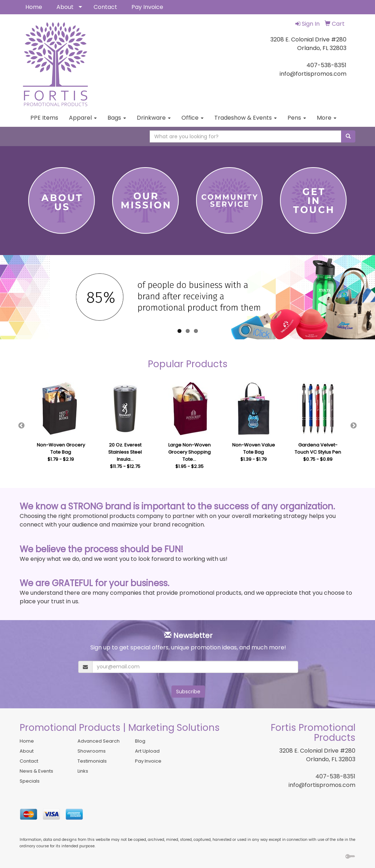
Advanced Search (99, 741)
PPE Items (44, 118)
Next (354, 426)
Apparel (83, 118)
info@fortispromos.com (322, 785)
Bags (117, 118)
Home (34, 7)
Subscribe (188, 692)
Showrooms (92, 751)
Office (192, 118)
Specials (30, 781)
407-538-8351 (335, 776)
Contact (105, 7)
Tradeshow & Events (246, 118)
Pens (297, 118)
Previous (21, 426)
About (65, 7)
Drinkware (154, 118)
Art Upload (147, 751)
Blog (140, 741)
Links (83, 771)
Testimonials (92, 761)
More (327, 118)
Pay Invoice (147, 7)
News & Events (36, 771)
